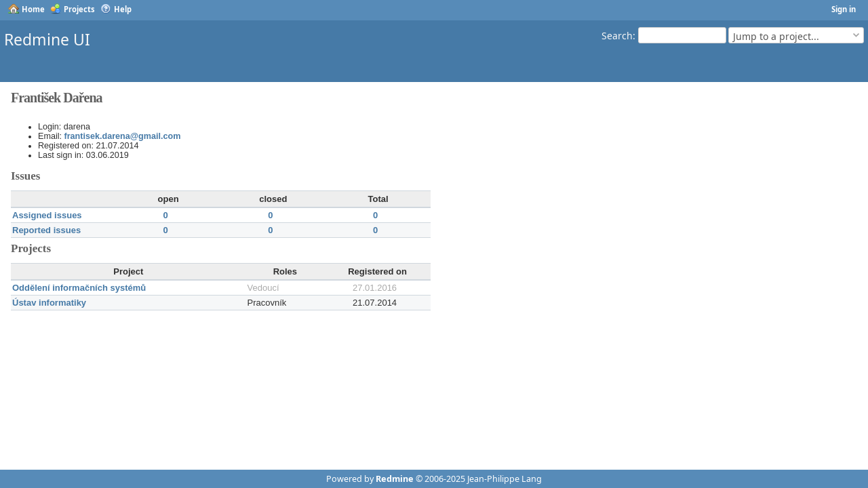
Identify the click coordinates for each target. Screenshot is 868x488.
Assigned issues (47, 215)
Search (617, 35)
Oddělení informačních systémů (79, 288)
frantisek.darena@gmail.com (123, 136)
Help (123, 9)
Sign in (844, 9)
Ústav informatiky (49, 303)
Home (33, 9)
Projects (79, 9)
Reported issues (46, 230)
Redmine (395, 479)
